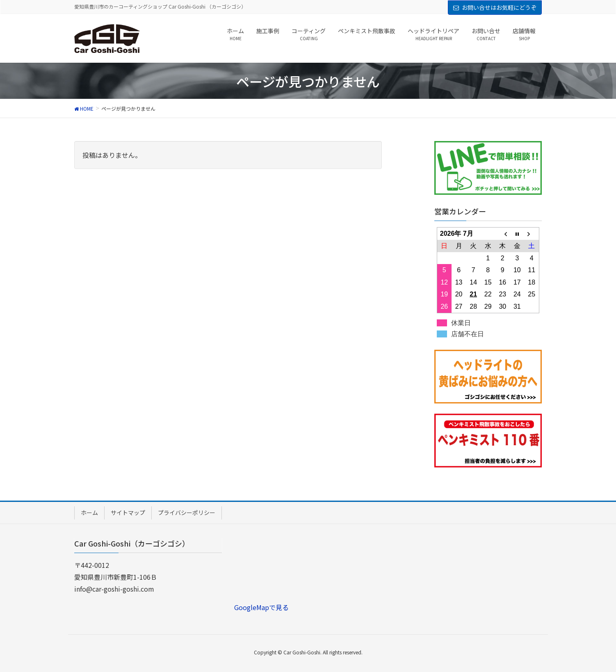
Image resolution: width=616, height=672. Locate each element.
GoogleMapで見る (261, 607)
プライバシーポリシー (187, 513)
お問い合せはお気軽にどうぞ (499, 7)
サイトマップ (128, 513)
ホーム (89, 513)
